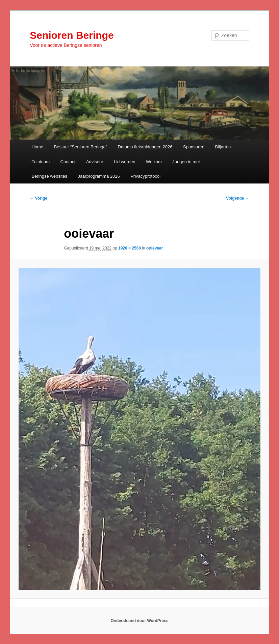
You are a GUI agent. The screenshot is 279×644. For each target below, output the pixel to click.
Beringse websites (49, 176)
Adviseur (95, 162)
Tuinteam (41, 162)
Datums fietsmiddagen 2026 (145, 147)
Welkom (154, 162)
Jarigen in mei (186, 162)
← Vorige (39, 198)
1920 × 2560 (130, 248)
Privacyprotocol (145, 176)
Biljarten (223, 147)
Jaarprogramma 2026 (99, 176)
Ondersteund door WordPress (139, 621)
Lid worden (125, 162)
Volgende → (237, 198)
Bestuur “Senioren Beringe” (81, 147)
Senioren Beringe (72, 35)
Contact (68, 162)
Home (37, 147)
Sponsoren (194, 147)
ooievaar (155, 248)
